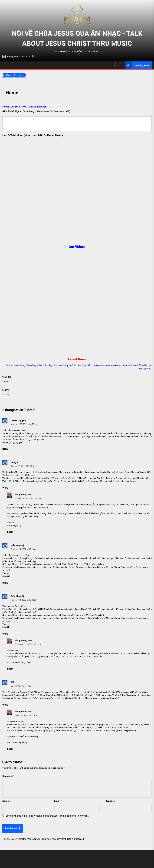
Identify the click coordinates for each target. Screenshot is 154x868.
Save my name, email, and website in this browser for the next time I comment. (47, 816)
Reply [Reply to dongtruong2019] (10, 532)
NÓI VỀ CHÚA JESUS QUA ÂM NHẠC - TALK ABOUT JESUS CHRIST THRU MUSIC (77, 38)
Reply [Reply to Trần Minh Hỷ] (5, 583)
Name (6, 801)
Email (58, 801)
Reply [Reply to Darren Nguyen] (5, 449)
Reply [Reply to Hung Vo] (5, 488)
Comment (8, 776)
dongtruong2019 (24, 495)
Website (110, 801)
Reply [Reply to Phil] (5, 705)
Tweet (5, 382)
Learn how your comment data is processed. (63, 839)
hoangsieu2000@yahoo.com (124, 730)
